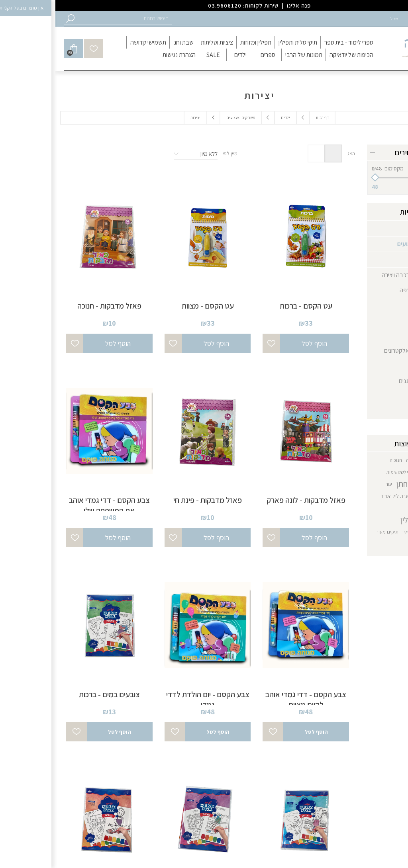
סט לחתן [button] (354, 484)
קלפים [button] (368, 335)
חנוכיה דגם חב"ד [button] (380, 472)
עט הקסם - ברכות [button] (251, 306)
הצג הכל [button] (385, 548)
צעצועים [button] (366, 320)
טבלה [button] (278, 153)
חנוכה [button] (356, 460)
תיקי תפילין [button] (358, 532)
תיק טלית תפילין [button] (370, 520)
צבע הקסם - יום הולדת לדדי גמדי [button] (152, 700)
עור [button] (333, 484)
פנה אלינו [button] (243, 5)
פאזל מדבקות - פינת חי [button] (152, 500)
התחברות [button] (365, 19)
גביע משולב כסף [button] (381, 460)
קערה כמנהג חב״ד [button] (378, 496)
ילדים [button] (230, 118)
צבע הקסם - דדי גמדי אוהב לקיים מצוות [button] (250, 700)
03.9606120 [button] (169, 5)
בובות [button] (381, 411)
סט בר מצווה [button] (383, 484)
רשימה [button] (261, 153)
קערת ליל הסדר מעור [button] (375, 508)
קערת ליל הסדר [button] (341, 496)
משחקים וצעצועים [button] (185, 118)
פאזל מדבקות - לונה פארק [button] (251, 500)
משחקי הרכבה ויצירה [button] (351, 275)
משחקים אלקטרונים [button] (352, 351)
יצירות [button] (368, 259)
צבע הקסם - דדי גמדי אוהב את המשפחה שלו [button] (54, 505)
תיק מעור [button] (384, 532)
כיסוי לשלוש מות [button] (346, 472)
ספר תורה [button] (364, 366)
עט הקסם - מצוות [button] (152, 306)
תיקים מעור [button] (332, 532)
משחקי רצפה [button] (360, 290)
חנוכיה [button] (340, 460)
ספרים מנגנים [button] (359, 381)
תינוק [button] (381, 396)
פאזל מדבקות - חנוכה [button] (54, 306)
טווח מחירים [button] (358, 152)
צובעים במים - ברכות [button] (54, 694)
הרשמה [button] (391, 19)
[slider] (357, 178)
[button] (69, 19)
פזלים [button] (368, 305)
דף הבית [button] (267, 118)
